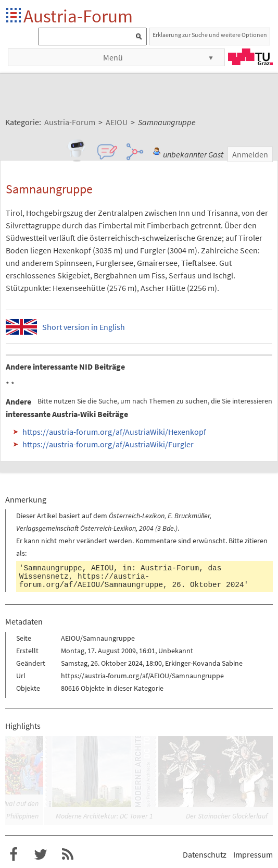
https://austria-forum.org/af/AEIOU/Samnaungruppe (91, 581)
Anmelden (250, 154)
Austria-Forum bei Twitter (41, 854)
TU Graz (250, 57)
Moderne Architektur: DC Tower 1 (104, 816)
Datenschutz (205, 854)
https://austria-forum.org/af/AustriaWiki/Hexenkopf (114, 432)
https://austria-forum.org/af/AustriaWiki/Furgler (108, 444)
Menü (113, 57)
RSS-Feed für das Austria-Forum (68, 854)
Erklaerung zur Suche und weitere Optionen (210, 35)
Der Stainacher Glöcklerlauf (227, 816)
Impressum (253, 854)
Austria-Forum (78, 16)
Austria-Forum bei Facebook (14, 854)
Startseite (14, 16)
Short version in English (84, 327)
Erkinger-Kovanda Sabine (204, 663)
